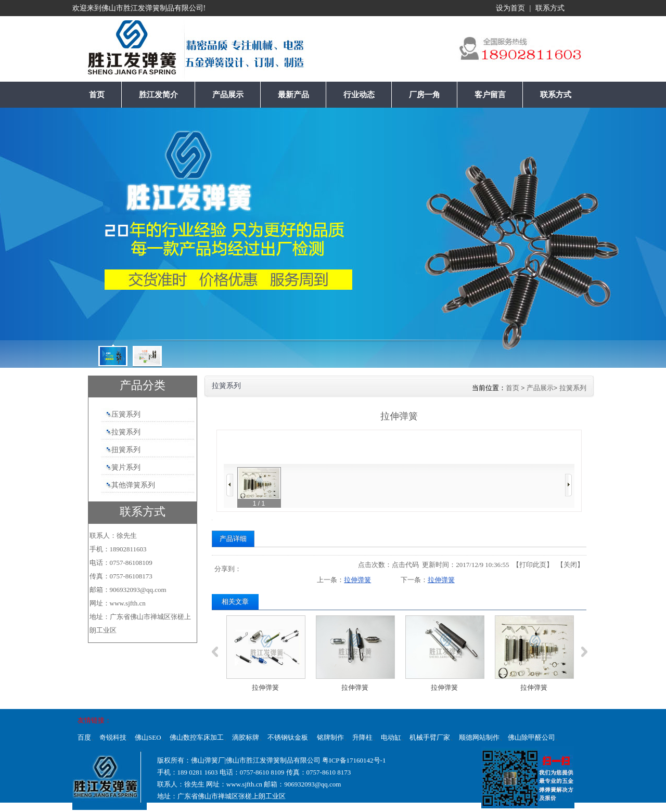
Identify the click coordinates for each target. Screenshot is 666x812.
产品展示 (540, 388)
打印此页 (533, 565)
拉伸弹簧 (357, 580)
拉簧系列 (573, 388)
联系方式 (550, 8)
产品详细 (233, 539)
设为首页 (510, 8)
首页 (513, 388)
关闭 (570, 565)
